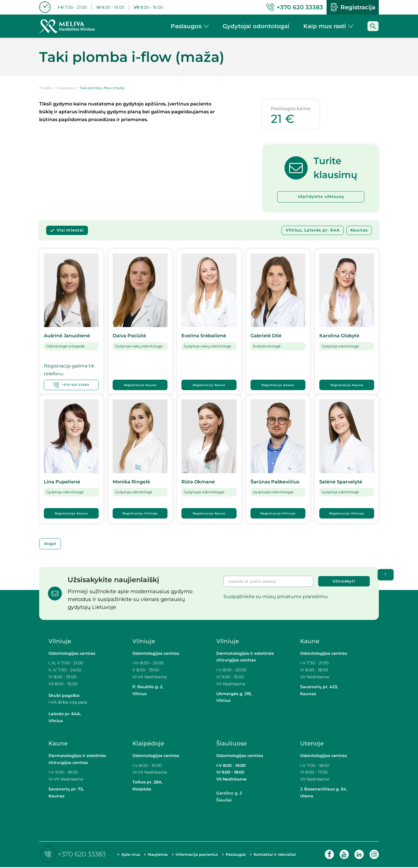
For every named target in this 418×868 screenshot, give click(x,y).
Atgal (51, 544)
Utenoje (312, 744)
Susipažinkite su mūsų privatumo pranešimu (276, 598)
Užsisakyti (344, 582)
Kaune (310, 642)
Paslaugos (66, 88)
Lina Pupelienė (62, 482)
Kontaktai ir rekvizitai (275, 855)
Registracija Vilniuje (140, 513)
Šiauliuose (231, 744)
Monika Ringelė (131, 482)
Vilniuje (60, 642)
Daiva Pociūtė (129, 336)
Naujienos (158, 855)
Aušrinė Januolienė (67, 336)
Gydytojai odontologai (256, 26)
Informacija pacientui (197, 855)
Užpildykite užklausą (321, 197)
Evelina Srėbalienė (204, 336)
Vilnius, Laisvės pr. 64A (313, 231)
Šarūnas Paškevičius (275, 482)
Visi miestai (70, 231)
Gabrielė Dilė (266, 336)
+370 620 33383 (71, 385)
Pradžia (46, 88)
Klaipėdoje (149, 744)
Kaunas (359, 231)
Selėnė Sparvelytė (341, 482)
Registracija (353, 7)
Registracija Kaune (140, 385)
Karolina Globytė (339, 336)
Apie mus (131, 855)
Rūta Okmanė (198, 482)
